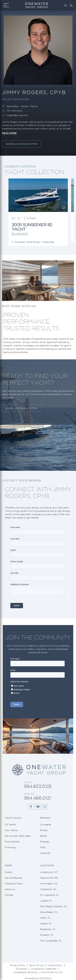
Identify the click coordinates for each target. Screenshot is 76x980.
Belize (43, 836)
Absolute (45, 853)
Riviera (44, 830)
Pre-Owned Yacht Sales (18, 836)
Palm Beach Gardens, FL (54, 906)
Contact (9, 895)
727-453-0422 (14, 111)
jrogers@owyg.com (17, 115)
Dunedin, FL (47, 935)
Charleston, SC (48, 889)
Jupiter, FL (46, 901)
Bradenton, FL (48, 929)
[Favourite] (64, 208)
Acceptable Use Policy (26, 972)
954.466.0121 (38, 798)
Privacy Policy (18, 965)
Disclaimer (22, 969)
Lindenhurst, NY (49, 872)
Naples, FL (46, 923)
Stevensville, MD (49, 878)
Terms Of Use (36, 965)
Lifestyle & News (14, 884)
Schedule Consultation (22, 144)
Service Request (14, 878)
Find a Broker (12, 842)
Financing (10, 847)
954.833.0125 (38, 786)
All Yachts (10, 824)
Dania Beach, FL (49, 912)
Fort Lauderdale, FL (51, 941)
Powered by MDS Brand (38, 978)
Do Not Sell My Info (52, 972)
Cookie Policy (55, 965)
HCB (43, 847)
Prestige (45, 842)
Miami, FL (45, 918)
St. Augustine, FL (50, 895)
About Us (10, 889)
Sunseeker (46, 824)
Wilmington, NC (49, 884)
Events (9, 872)
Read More (9, 133)
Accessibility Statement (44, 969)
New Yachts (11, 830)
